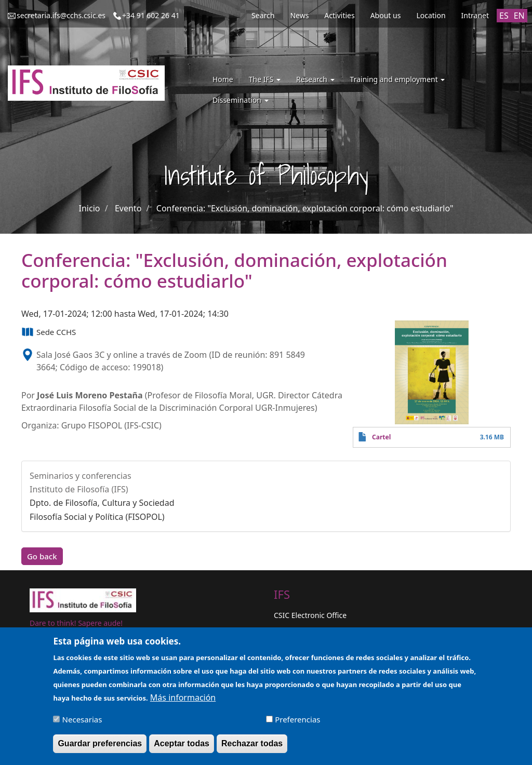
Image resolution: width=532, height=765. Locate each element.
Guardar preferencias (100, 747)
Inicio (90, 208)
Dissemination (241, 100)
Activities (339, 15)
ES (504, 16)
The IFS (265, 79)
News (299, 15)
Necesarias (82, 723)
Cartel (381, 437)
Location (431, 15)
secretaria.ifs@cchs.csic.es (61, 15)
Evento (128, 208)
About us (386, 15)
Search (263, 15)
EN (519, 16)
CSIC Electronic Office (310, 615)
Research (315, 79)
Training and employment (398, 79)
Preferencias (297, 723)
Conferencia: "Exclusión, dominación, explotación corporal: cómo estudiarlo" (305, 208)
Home (223, 79)
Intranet (475, 15)
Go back (42, 556)
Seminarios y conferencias (81, 476)
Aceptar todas (182, 747)
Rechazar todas (252, 747)
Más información (183, 701)
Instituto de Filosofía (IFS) (79, 489)
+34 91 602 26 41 (151, 15)
